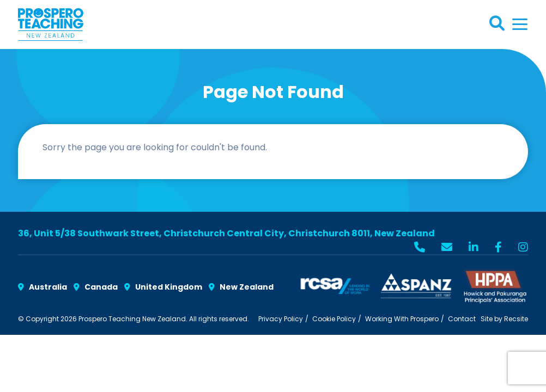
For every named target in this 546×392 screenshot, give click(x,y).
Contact (462, 319)
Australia (43, 287)
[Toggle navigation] (520, 24)
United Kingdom (163, 287)
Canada (96, 287)
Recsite (516, 319)
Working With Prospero (402, 319)
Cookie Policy (334, 319)
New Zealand (241, 287)
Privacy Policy (281, 319)
